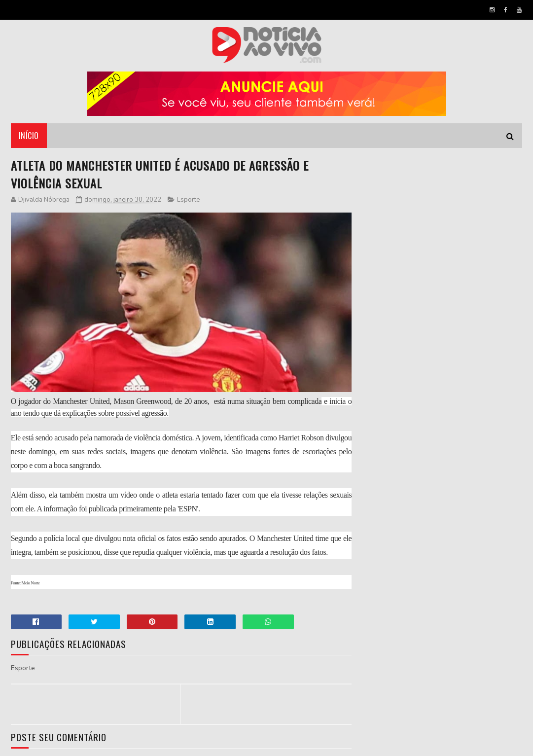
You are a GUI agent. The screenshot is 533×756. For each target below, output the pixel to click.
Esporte (188, 200)
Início (29, 136)
